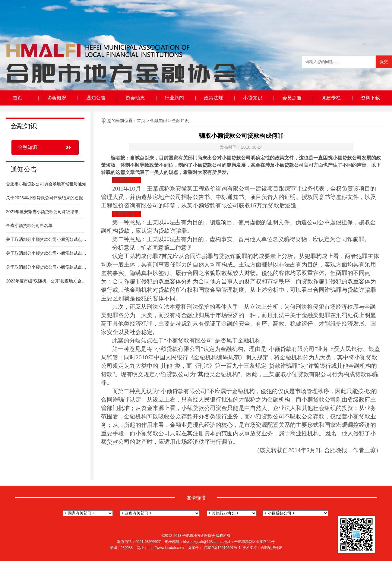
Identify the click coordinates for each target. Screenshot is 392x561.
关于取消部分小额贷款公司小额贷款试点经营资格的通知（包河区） (47, 253)
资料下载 (370, 98)
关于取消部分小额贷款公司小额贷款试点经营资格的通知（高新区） (47, 239)
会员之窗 (292, 98)
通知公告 (96, 98)
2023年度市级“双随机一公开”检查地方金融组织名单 (47, 281)
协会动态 (135, 98)
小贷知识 (253, 98)
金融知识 (27, 147)
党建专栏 (331, 98)
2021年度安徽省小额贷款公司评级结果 (42, 212)
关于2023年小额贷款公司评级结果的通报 (44, 198)
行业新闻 (174, 98)
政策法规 (213, 98)
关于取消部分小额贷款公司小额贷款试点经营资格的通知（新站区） (47, 267)
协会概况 (57, 98)
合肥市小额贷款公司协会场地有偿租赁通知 (46, 184)
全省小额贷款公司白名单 (29, 225)
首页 (17, 98)
